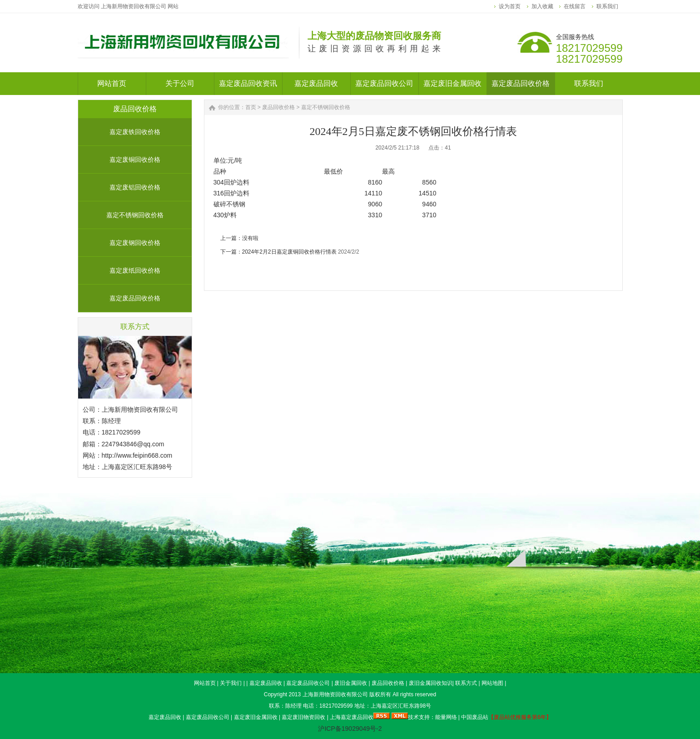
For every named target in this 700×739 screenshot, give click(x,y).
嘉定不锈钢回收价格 (135, 215)
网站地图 (492, 683)
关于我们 (231, 683)
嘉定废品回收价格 (135, 298)
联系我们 (607, 6)
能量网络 (446, 717)
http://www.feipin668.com (137, 455)
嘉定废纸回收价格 (135, 270)
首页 (251, 107)
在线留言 (575, 6)
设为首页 (510, 6)
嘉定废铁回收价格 (135, 132)
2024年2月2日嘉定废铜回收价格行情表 (289, 252)
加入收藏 (542, 6)
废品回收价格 (278, 107)
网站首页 (205, 683)
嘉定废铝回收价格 (135, 187)
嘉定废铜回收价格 (135, 160)
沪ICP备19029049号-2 (350, 729)
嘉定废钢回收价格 (135, 243)
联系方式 (466, 683)
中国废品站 (475, 717)
